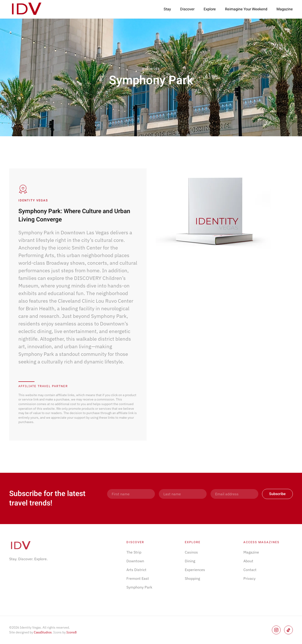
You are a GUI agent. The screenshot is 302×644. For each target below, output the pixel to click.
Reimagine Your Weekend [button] (246, 9)
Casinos (191, 552)
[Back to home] (26, 9)
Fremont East (138, 578)
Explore (210, 9)
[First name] (131, 494)
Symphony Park (139, 587)
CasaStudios (43, 632)
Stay (167, 9)
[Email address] (234, 494)
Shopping (192, 578)
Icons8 (71, 632)
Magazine (285, 9)
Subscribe (277, 494)
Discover (187, 9)
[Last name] (183, 494)
